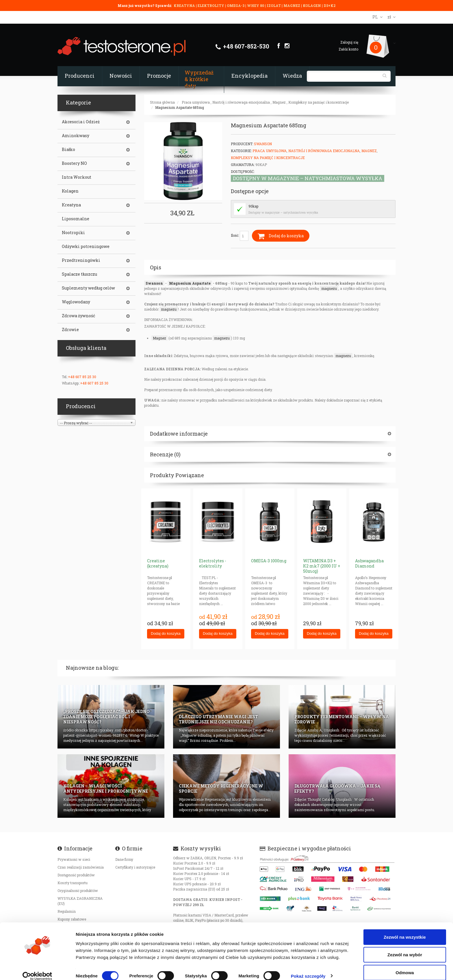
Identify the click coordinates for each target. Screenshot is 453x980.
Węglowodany (76, 302)
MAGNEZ (292, 5)
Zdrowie (70, 330)
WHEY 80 (256, 5)
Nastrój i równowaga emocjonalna (241, 102)
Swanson (263, 144)
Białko (68, 150)
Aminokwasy (76, 136)
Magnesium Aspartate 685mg (180, 107)
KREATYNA (185, 5)
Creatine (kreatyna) (158, 563)
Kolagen (70, 191)
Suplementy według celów (88, 288)
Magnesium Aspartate (190, 283)
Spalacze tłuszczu (79, 274)
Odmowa (405, 965)
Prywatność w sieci (74, 859)
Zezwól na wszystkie (405, 930)
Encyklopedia (249, 76)
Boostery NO (74, 163)
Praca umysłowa (196, 102)
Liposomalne (76, 219)
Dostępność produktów (76, 875)
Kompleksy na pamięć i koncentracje (319, 102)
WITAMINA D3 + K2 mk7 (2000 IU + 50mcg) (322, 566)
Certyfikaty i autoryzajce (135, 867)
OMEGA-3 (236, 5)
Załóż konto (348, 49)
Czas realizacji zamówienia (81, 867)
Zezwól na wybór (405, 948)
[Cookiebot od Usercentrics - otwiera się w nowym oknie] (37, 969)
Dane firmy (124, 859)
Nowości (121, 76)
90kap (253, 206)
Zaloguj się (349, 42)
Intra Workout (77, 177)
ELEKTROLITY (211, 5)
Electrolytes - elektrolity (213, 563)
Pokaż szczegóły (308, 969)
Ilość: (240, 236)
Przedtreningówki (81, 260)
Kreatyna (71, 205)
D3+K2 (329, 5)
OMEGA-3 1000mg (269, 561)
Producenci (80, 76)
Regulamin (67, 911)
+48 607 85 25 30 (82, 377)
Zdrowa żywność (78, 316)
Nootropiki (73, 233)
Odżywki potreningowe (86, 247)
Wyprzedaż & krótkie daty (199, 79)
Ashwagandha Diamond (369, 563)
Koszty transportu (73, 883)
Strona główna (162, 102)
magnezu (329, 288)
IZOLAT (274, 5)
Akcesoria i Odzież (81, 122)
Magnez (279, 102)
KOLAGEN (312, 5)
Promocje (159, 76)
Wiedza (292, 76)
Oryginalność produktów (78, 891)
